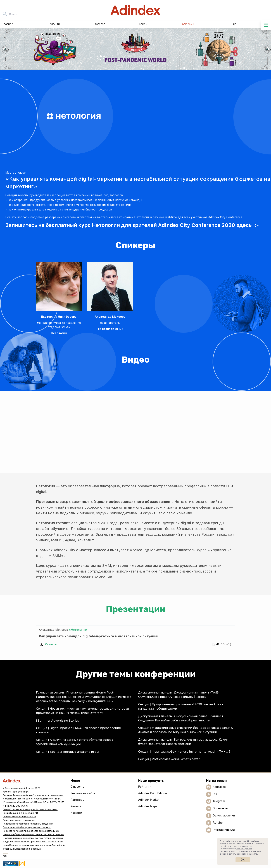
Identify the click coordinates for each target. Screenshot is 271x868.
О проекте (77, 787)
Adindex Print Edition (153, 793)
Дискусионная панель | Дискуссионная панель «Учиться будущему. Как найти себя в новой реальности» (181, 718)
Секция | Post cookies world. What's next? (169, 759)
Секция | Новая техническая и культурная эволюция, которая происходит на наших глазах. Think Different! (82, 711)
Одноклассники (224, 815)
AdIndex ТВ (189, 24)
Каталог (76, 806)
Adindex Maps (148, 806)
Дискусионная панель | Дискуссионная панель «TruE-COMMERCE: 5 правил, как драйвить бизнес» (179, 695)
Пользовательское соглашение (19, 820)
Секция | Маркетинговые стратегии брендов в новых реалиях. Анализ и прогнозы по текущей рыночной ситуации (186, 730)
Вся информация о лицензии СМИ (20, 813)
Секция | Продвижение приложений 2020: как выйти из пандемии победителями (181, 706)
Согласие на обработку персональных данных (27, 827)
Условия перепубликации (16, 792)
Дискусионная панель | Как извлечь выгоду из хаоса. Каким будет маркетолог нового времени (183, 742)
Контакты (219, 787)
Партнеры (77, 800)
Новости (76, 813)
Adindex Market (149, 800)
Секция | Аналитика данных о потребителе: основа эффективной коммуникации (75, 742)
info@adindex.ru (224, 830)
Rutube (218, 823)
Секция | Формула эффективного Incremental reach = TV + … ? (184, 752)
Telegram (219, 801)
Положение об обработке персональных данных (28, 824)
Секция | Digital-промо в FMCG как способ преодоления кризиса (78, 730)
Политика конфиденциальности (19, 817)
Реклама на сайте (83, 793)
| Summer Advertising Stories (57, 721)
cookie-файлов (244, 849)
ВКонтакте (220, 808)
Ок (243, 860)
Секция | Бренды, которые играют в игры (67, 752)
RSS (215, 794)
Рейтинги (145, 787)
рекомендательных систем (234, 854)
